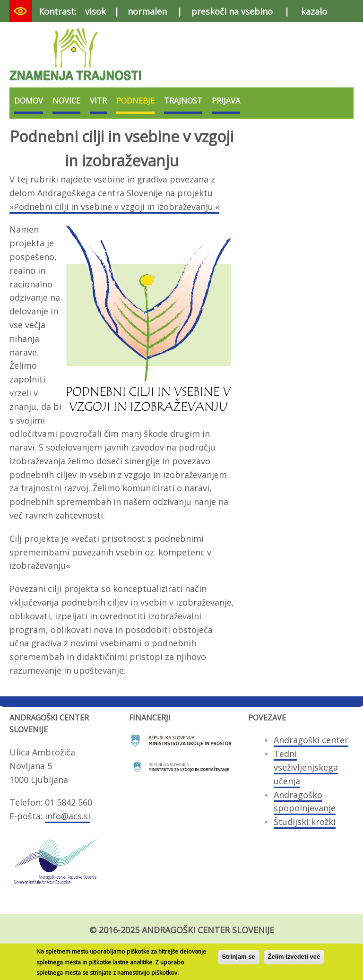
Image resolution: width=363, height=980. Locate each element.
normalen (147, 11)
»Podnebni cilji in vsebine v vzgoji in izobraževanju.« (114, 207)
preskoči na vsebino (232, 11)
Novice (66, 101)
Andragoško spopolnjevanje (305, 802)
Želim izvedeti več (294, 959)
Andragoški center (311, 740)
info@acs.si (68, 816)
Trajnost (183, 101)
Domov (29, 101)
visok (95, 11)
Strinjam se (239, 959)
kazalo (314, 11)
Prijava (226, 101)
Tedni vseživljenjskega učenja (306, 767)
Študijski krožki (305, 822)
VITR (98, 101)
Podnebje (135, 101)
